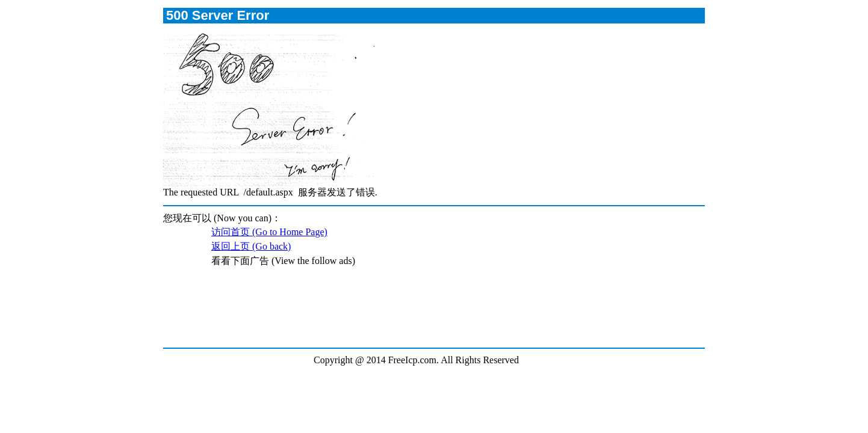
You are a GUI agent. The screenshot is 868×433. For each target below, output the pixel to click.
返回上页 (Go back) (251, 246)
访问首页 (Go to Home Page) (269, 232)
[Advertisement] (433, 314)
